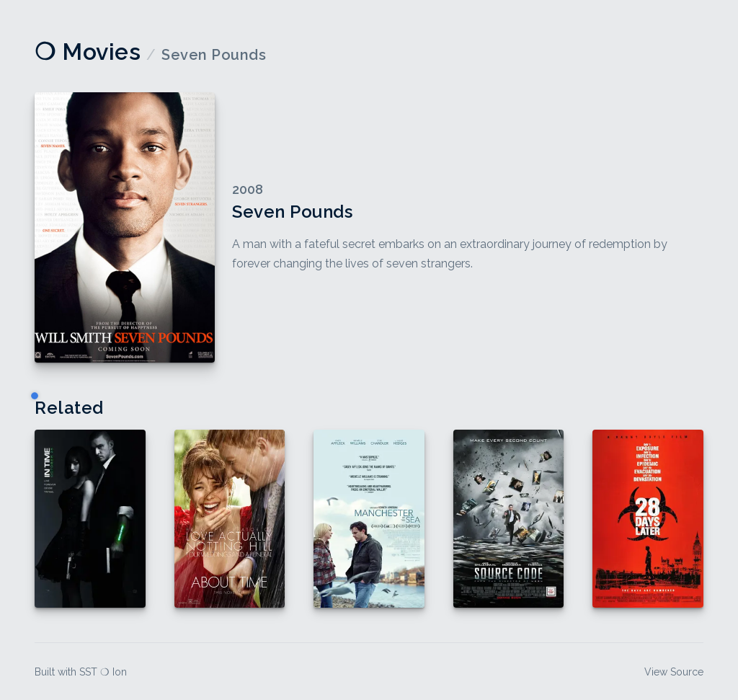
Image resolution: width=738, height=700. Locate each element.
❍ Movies (88, 52)
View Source (674, 672)
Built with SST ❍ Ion (81, 672)
